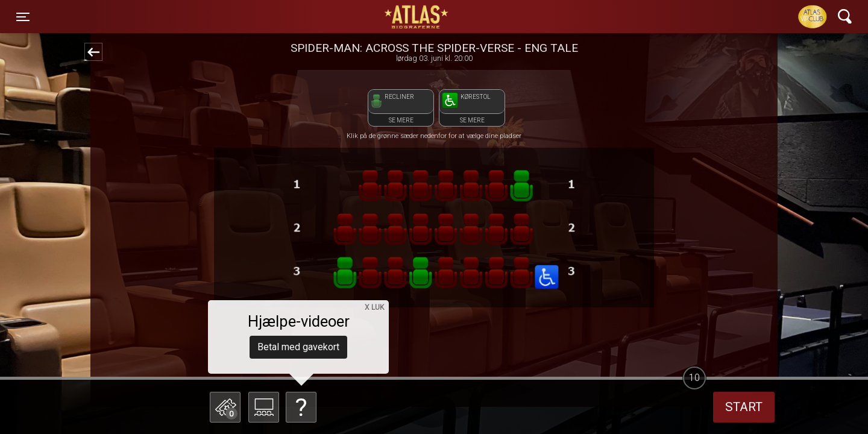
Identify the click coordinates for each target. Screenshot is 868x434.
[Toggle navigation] (23, 17)
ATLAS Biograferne (417, 17)
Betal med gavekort (298, 347)
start (744, 407)
